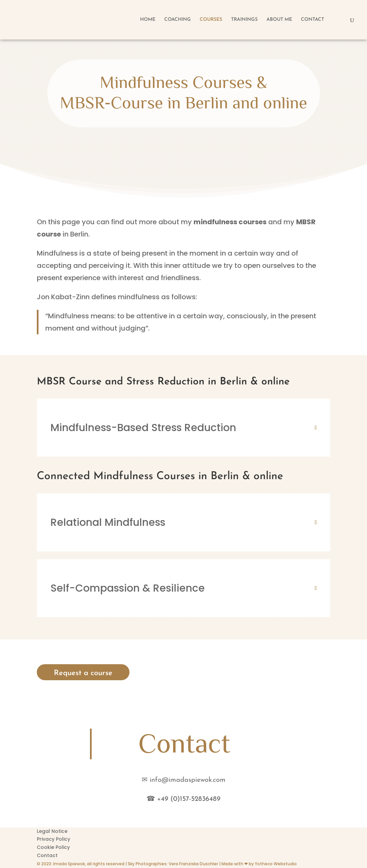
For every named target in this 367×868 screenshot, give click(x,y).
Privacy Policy (53, 839)
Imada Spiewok (69, 864)
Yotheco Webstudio (276, 864)
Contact (47, 855)
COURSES (211, 20)
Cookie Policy (53, 847)
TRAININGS (244, 20)
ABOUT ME (279, 20)
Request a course (83, 673)
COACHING (178, 20)
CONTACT (312, 20)
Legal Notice (52, 831)
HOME (148, 20)
